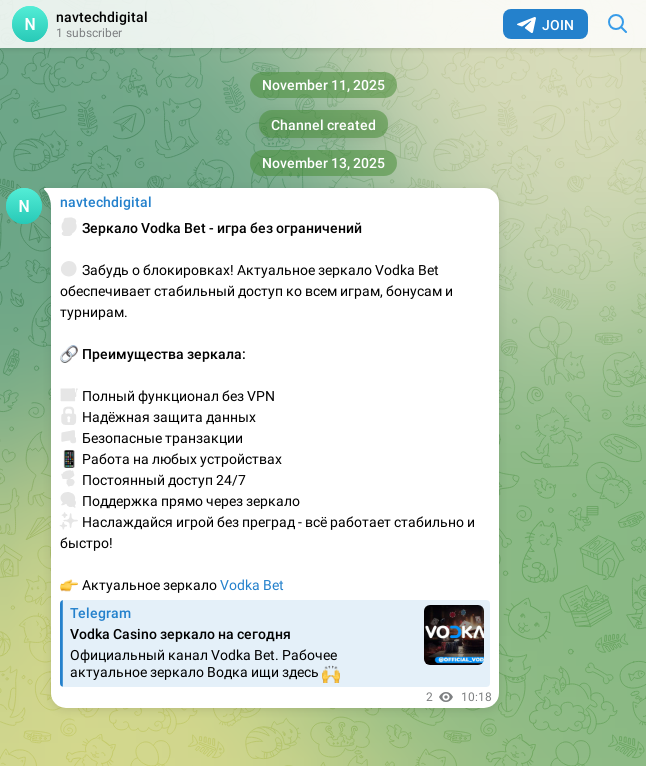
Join (545, 25)
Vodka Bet (252, 585)
